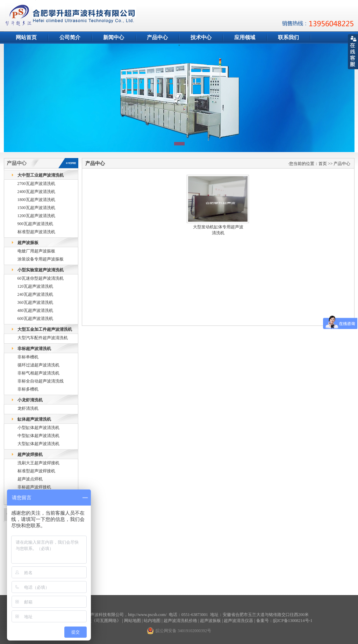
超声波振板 (28, 243)
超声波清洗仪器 (238, 621)
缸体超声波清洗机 (34, 419)
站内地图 (152, 621)
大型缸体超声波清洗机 (38, 444)
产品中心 (157, 37)
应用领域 (245, 37)
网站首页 (26, 37)
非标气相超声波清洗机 (38, 373)
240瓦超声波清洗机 (35, 294)
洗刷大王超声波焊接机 (38, 463)
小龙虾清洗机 (30, 400)
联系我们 (288, 37)
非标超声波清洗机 (34, 349)
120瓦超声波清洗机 (35, 286)
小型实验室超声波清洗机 (41, 270)
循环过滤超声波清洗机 (38, 365)
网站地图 (133, 621)
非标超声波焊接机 (34, 487)
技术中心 (201, 37)
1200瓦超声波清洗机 (36, 216)
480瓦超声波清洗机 (35, 310)
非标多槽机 (28, 389)
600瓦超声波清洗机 (35, 319)
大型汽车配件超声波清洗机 (43, 338)
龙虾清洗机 (28, 408)
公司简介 (70, 37)
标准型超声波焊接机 (36, 471)
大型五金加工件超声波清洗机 (45, 329)
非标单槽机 (28, 357)
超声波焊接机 (30, 455)
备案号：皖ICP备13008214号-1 (284, 621)
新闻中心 (114, 37)
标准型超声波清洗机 (36, 232)
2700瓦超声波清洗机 (36, 184)
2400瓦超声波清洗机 (36, 192)
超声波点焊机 (30, 479)
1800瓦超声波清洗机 (36, 200)
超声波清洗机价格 (180, 621)
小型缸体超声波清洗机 (38, 428)
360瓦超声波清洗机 (35, 302)
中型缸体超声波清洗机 (38, 436)
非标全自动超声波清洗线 (41, 381)
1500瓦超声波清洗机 (36, 208)
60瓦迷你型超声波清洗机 (41, 278)
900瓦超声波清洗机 (35, 224)
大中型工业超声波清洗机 (41, 175)
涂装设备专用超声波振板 (41, 259)
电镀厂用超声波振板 (36, 251)
